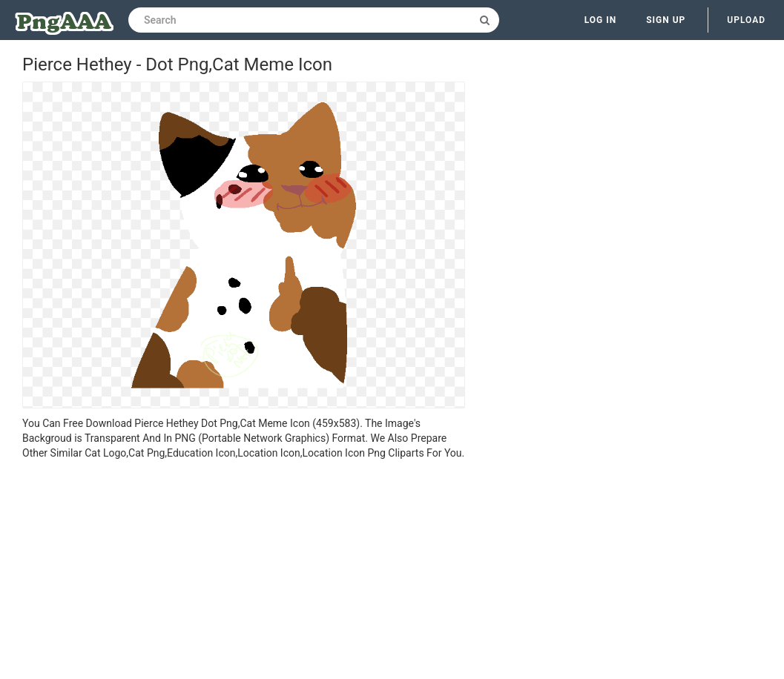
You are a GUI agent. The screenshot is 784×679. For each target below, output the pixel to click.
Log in (601, 20)
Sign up (666, 20)
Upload (746, 20)
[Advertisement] (244, 572)
